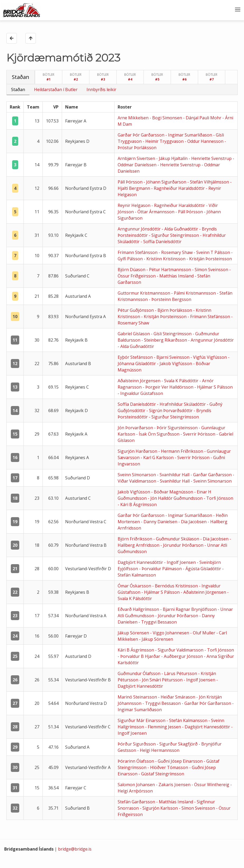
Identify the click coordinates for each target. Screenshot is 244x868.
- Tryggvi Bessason (158, 622)
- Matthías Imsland (176, 276)
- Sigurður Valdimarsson (180, 650)
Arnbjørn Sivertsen (137, 158)
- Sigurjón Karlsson (159, 808)
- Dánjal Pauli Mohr (203, 118)
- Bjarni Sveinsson (172, 357)
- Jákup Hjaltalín (172, 158)
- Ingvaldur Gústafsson (140, 393)
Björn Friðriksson (135, 539)
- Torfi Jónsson (218, 498)
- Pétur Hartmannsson (169, 270)
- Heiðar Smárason (177, 697)
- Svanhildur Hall (174, 475)
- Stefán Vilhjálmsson (209, 182)
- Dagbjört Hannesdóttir (207, 727)
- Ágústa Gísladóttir (202, 569)
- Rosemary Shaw (176, 252)
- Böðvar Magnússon (173, 492)
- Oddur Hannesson (205, 141)
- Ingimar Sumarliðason (189, 135)
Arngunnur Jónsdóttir (140, 229)
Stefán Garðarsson (137, 802)
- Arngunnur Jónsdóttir (211, 340)
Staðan (18, 89)
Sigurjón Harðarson (138, 451)
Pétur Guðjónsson (136, 310)
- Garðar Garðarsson (212, 475)
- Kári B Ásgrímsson (137, 504)
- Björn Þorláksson (174, 310)
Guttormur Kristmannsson (144, 293)
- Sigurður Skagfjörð (178, 744)
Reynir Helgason (135, 205)
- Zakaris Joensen (174, 785)
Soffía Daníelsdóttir (137, 404)
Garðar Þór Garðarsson (142, 135)
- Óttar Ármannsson (155, 212)
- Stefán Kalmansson (187, 720)
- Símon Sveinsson (211, 270)
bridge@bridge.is (75, 849)
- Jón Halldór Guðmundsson (176, 498)
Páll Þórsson (131, 182)
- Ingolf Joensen (180, 562)
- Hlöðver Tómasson (168, 767)
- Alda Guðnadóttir (180, 229)
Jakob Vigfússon (134, 492)
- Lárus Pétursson (180, 673)
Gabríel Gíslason (134, 334)
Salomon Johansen (137, 785)
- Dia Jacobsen (193, 522)
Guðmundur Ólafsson (140, 673)
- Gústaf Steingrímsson (161, 774)
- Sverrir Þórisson (198, 434)
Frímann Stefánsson (138, 252)
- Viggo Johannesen (170, 633)
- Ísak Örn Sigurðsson (158, 434)
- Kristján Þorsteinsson (209, 259)
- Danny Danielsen (160, 522)
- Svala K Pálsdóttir (180, 381)
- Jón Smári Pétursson (161, 680)
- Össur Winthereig (211, 785)
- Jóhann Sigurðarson (165, 182)
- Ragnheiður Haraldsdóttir (178, 188)
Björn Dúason (132, 270)
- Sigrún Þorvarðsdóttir (170, 411)
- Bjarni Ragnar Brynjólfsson (189, 609)
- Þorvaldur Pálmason (161, 569)
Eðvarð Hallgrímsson (139, 609)
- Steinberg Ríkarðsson (165, 340)
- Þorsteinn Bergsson (170, 299)
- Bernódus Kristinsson (176, 586)
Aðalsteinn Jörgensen (140, 381)
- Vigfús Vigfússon (209, 357)
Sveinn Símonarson (137, 475)
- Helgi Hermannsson (158, 750)
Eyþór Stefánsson (136, 357)
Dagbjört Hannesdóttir (141, 562)
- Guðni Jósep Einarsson (179, 761)
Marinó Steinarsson (138, 697)
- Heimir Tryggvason (164, 141)
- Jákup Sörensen (156, 639)
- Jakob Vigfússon (175, 364)
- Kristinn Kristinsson (165, 259)
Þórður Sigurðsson (137, 744)
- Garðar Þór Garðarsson (207, 703)
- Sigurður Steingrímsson (174, 235)
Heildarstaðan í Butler (56, 89)
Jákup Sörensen (134, 633)
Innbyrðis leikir (101, 89)
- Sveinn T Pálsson (212, 252)
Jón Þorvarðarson (136, 428)
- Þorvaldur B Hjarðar (139, 656)
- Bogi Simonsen (166, 118)
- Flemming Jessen (164, 727)
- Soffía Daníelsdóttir (161, 242)
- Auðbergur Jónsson (183, 656)
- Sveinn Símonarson (211, 481)
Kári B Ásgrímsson (136, 650)
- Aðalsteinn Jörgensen (204, 592)
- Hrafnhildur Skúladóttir (182, 404)
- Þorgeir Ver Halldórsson (169, 387)
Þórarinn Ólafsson (136, 761)
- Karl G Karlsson (158, 457)
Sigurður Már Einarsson (142, 720)
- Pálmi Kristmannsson (194, 293)
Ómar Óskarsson (135, 586)
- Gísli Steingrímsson (172, 334)
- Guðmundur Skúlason (177, 539)
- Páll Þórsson (190, 212)
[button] (237, 10)
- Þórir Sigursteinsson (176, 428)
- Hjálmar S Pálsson (214, 387)
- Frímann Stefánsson (209, 317)
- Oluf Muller (203, 633)
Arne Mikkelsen (134, 118)
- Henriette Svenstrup (211, 158)
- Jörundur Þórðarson (182, 545)
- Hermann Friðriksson (181, 451)
